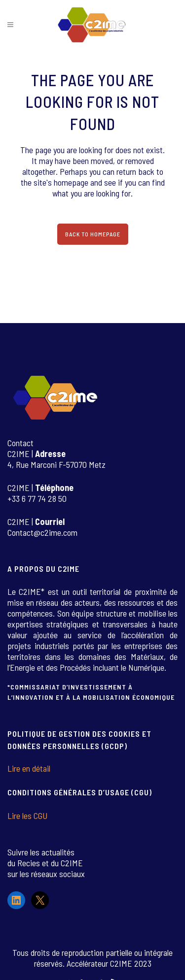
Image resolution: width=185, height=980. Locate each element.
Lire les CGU (27, 816)
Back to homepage (93, 234)
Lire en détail (29, 768)
